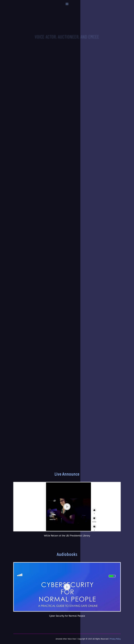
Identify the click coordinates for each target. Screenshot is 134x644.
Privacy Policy (115, 639)
